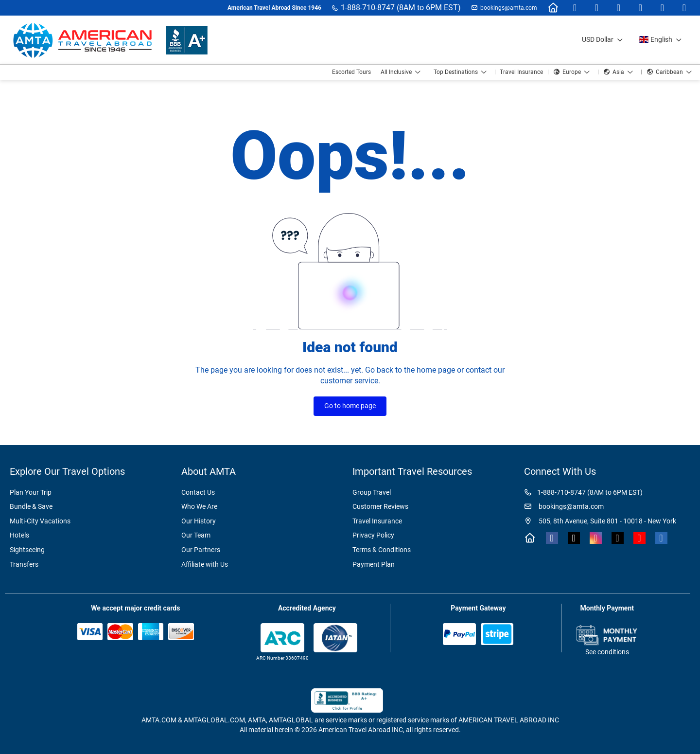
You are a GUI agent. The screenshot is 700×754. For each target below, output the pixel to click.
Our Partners (201, 550)
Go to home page (350, 406)
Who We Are (199, 506)
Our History (199, 521)
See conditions (607, 652)
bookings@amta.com (509, 8)
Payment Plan (374, 564)
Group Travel (372, 492)
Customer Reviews (380, 506)
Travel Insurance (377, 521)
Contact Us (198, 492)
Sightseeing (27, 550)
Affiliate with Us (205, 564)
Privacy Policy (373, 535)
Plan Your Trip (31, 492)
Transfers (24, 564)
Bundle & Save (31, 506)
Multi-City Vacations (40, 521)
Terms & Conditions (382, 550)
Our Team (196, 535)
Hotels (19, 535)
